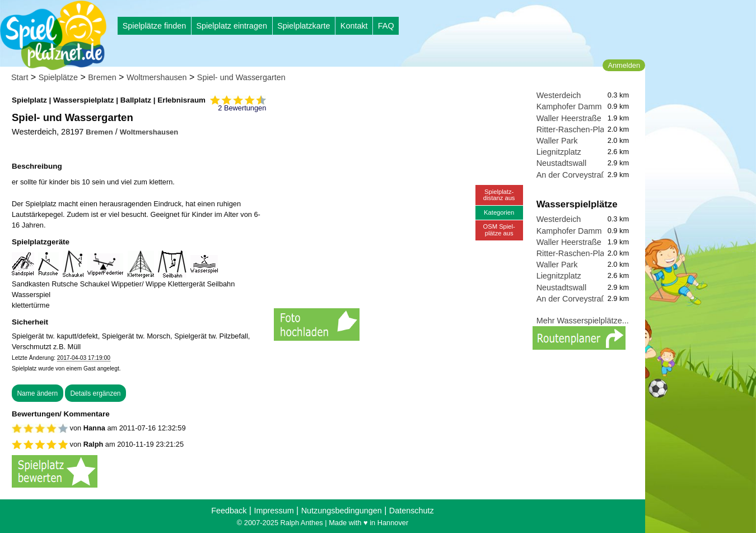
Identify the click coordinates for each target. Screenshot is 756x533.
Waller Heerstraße (569, 118)
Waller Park (557, 141)
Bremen (102, 77)
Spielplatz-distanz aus (499, 195)
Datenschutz (412, 511)
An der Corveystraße (574, 175)
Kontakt (354, 26)
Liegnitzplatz (559, 152)
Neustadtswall (562, 163)
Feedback (229, 511)
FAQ (386, 26)
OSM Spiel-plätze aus (499, 230)
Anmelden (624, 65)
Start (20, 77)
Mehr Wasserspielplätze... (583, 321)
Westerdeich (559, 95)
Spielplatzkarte (304, 26)
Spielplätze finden (155, 26)
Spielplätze (58, 77)
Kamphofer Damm (569, 106)
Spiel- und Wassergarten (241, 77)
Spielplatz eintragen (231, 26)
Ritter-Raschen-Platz (574, 129)
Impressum (274, 511)
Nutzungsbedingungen (342, 511)
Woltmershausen (157, 77)
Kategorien (499, 212)
